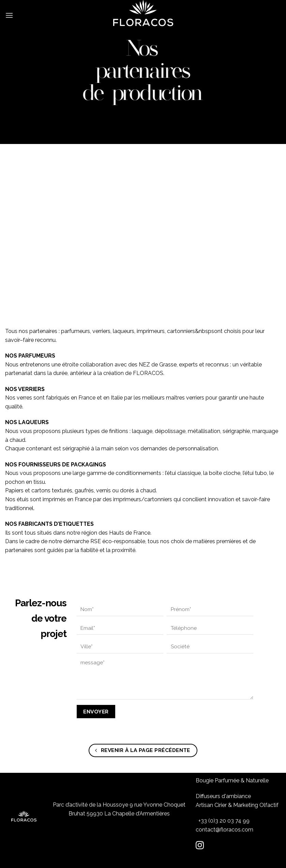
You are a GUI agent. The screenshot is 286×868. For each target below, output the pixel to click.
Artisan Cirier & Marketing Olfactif (237, 805)
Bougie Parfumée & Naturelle (232, 780)
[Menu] (9, 12)
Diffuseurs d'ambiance (223, 796)
